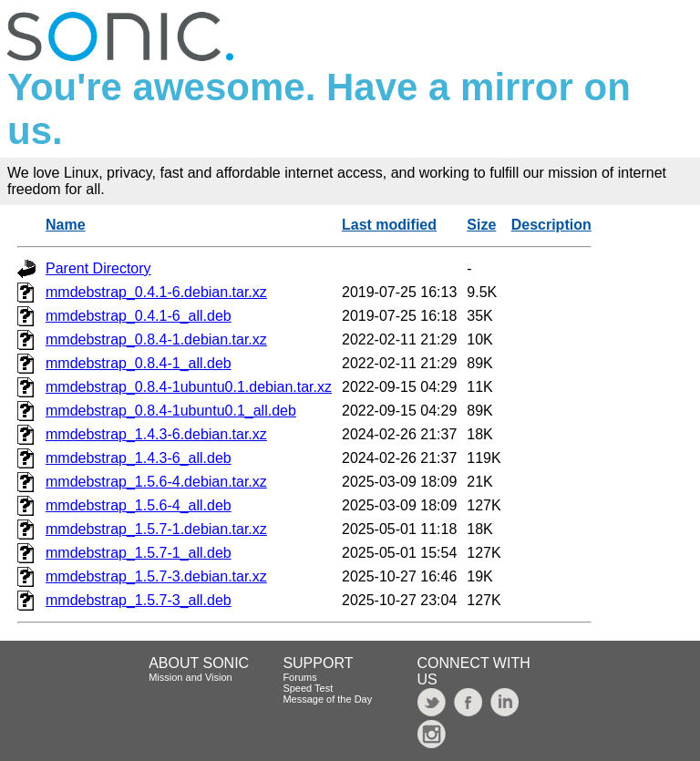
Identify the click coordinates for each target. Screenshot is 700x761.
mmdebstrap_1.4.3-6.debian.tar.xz (156, 434)
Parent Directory (98, 268)
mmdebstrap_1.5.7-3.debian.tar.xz (156, 576)
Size (481, 225)
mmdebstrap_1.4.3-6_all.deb (139, 458)
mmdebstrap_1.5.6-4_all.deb (139, 505)
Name (66, 225)
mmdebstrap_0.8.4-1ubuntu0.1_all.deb (171, 411)
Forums (299, 677)
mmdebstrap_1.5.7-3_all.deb (139, 600)
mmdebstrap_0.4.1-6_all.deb (139, 316)
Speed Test (308, 688)
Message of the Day (327, 699)
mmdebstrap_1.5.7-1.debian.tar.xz (156, 529)
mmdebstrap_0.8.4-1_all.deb (139, 363)
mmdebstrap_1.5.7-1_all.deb (139, 553)
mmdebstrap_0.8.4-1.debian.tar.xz (156, 339)
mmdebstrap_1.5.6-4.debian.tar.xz (156, 482)
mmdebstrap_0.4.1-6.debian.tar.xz (156, 292)
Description (551, 225)
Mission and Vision (190, 677)
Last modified (389, 225)
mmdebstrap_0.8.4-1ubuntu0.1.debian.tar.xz (189, 387)
